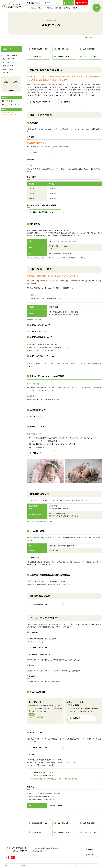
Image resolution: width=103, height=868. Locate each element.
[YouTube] (13, 857)
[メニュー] (97, 8)
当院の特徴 (50, 8)
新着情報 (59, 2)
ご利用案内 (33, 8)
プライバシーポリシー (11, 866)
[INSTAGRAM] (7, 857)
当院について (41, 8)
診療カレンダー (16, 80)
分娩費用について (8, 66)
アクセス (85, 8)
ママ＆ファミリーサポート (10, 73)
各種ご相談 (22, 866)
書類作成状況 (11, 89)
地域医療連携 (67, 8)
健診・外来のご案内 (8, 59)
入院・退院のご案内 (8, 62)
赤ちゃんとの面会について (10, 69)
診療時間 (89, 850)
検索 (58, 4)
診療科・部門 (58, 8)
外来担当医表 (6, 80)
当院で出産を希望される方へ (11, 55)
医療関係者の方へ (49, 3)
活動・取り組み (77, 8)
